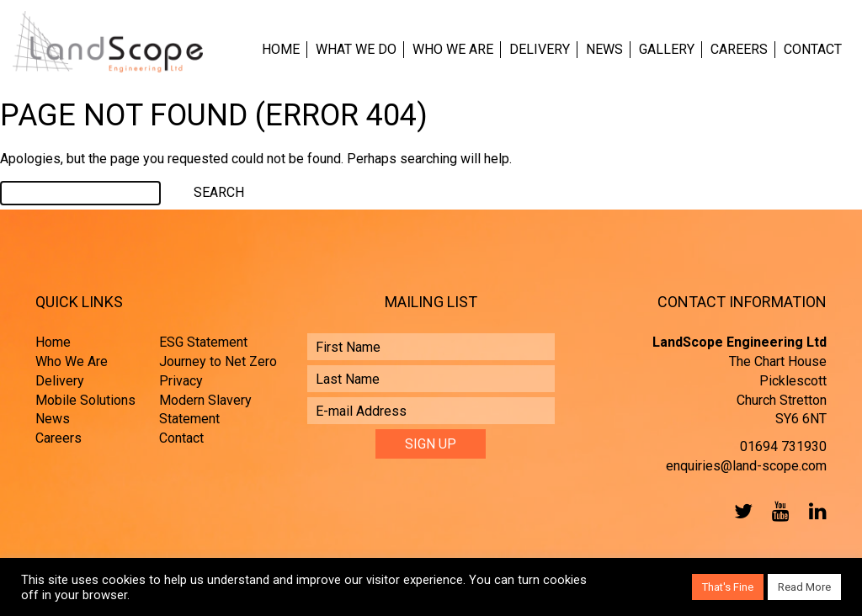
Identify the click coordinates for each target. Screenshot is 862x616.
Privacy (181, 381)
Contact (813, 49)
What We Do (356, 49)
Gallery (667, 49)
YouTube (777, 511)
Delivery (540, 49)
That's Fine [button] (728, 587)
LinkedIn (814, 511)
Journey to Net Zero (218, 361)
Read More (804, 587)
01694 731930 (783, 446)
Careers (739, 49)
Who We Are (453, 49)
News (604, 49)
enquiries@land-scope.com (746, 466)
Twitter (740, 511)
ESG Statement (203, 342)
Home (281, 49)
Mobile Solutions (85, 400)
